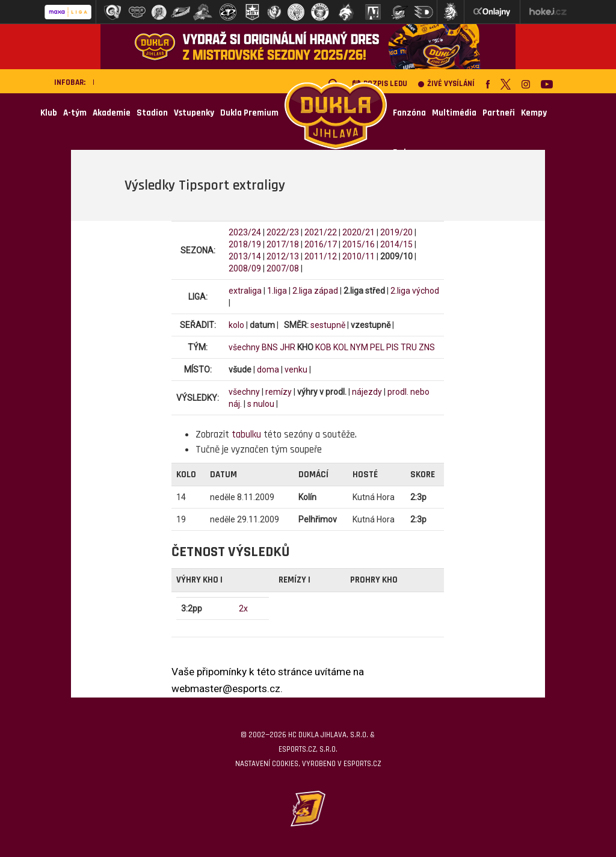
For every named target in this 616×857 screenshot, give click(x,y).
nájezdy (367, 392)
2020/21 (359, 232)
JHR (288, 347)
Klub (49, 113)
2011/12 (321, 256)
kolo (236, 325)
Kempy (534, 113)
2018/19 (245, 244)
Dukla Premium (249, 113)
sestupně (328, 325)
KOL (341, 347)
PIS (393, 347)
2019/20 (396, 232)
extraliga (245, 291)
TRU (409, 347)
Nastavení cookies (267, 764)
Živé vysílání (446, 84)
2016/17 (321, 244)
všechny (244, 347)
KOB (323, 347)
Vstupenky (194, 113)
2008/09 (245, 268)
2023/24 (245, 232)
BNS (270, 347)
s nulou (261, 404)
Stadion (152, 113)
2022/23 (283, 232)
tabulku (246, 435)
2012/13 (283, 256)
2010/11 (359, 256)
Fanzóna (409, 113)
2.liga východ (415, 291)
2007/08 (283, 268)
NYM (359, 347)
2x (243, 608)
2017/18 (283, 244)
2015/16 (359, 244)
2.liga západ (315, 291)
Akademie (112, 113)
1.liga (277, 291)
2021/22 (321, 232)
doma (268, 370)
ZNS (427, 347)
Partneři (499, 113)
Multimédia (454, 113)
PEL (377, 347)
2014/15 (396, 244)
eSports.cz (362, 764)
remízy (279, 392)
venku (296, 370)
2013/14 (245, 256)
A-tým (75, 113)
